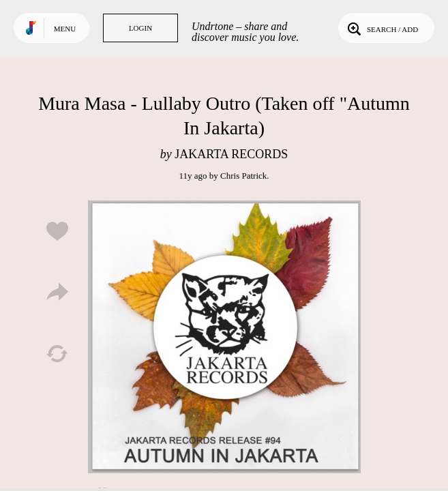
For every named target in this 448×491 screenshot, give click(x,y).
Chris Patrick (243, 176)
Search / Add (382, 28)
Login (140, 28)
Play (224, 337)
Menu (65, 29)
